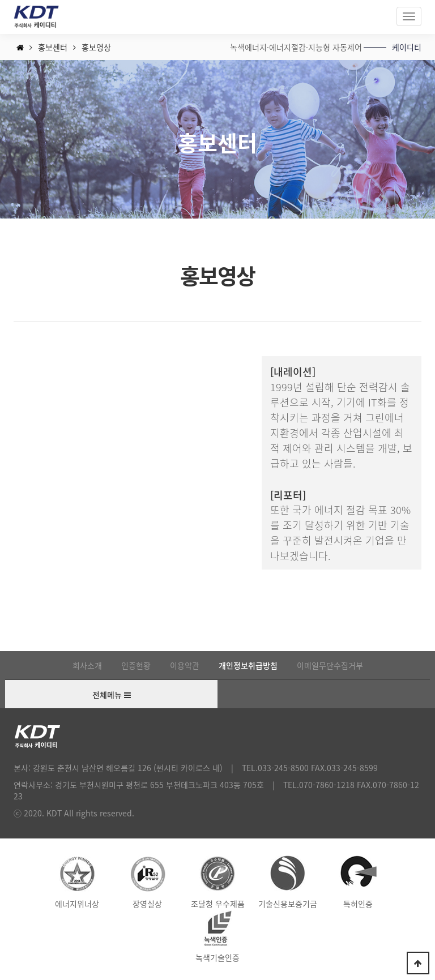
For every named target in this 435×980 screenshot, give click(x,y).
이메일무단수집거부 (330, 665)
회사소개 (87, 665)
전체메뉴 (112, 695)
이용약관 (185, 665)
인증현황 (136, 665)
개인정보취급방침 (248, 665)
